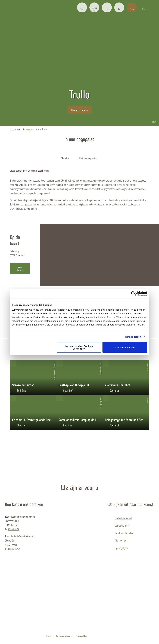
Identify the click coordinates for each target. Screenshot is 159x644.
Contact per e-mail (123, 518)
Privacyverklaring (82, 636)
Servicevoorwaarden (64, 636)
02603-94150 (14, 529)
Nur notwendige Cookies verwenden (79, 347)
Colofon (49, 636)
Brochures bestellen (124, 533)
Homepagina (28, 129)
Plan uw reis (121, 540)
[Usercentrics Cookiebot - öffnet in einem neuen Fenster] (133, 294)
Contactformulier (123, 526)
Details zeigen (133, 337)
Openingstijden (122, 548)
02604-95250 (14, 549)
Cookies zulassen (125, 347)
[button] (82, 7)
